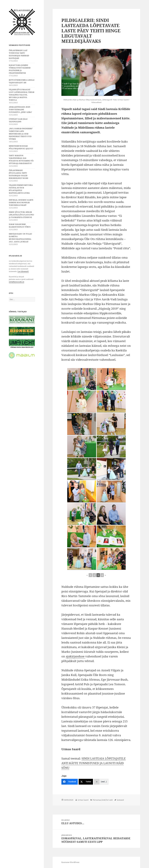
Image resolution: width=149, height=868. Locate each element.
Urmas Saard (83, 800)
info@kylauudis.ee (17, 282)
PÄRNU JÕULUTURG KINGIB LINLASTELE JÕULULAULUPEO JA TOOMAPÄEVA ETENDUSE (21, 215)
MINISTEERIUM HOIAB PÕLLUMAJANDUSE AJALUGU (21, 147)
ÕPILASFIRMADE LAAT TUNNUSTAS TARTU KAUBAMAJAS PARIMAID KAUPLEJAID (19, 54)
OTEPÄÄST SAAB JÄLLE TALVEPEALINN (18, 120)
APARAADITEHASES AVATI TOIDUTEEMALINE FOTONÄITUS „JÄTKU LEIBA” (20, 110)
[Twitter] (86, 782)
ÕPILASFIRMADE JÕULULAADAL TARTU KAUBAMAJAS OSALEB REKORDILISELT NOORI (18, 174)
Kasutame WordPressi (70, 862)
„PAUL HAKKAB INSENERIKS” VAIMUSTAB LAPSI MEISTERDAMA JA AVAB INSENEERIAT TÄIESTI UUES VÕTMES (21, 134)
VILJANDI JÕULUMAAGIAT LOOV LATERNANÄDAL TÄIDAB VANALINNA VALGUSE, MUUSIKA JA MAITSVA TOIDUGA (22, 95)
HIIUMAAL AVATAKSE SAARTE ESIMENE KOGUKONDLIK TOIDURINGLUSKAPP (21, 203)
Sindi (103, 800)
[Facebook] (70, 782)
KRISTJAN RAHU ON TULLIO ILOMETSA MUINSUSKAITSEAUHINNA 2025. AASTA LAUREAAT (20, 238)
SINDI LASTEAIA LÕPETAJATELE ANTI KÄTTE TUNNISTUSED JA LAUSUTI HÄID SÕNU (94, 763)
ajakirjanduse (76, 656)
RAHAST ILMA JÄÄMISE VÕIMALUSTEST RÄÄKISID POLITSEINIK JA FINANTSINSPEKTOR (20, 69)
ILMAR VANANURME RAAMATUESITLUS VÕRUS (20, 226)
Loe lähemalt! (23, 271)
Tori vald (109, 800)
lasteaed (120, 800)
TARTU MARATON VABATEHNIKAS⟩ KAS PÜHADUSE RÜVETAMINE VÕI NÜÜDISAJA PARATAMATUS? (21, 159)
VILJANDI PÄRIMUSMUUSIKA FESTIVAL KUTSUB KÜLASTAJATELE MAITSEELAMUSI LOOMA (21, 189)
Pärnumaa (97, 800)
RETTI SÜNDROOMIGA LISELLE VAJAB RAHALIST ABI (22, 81)
